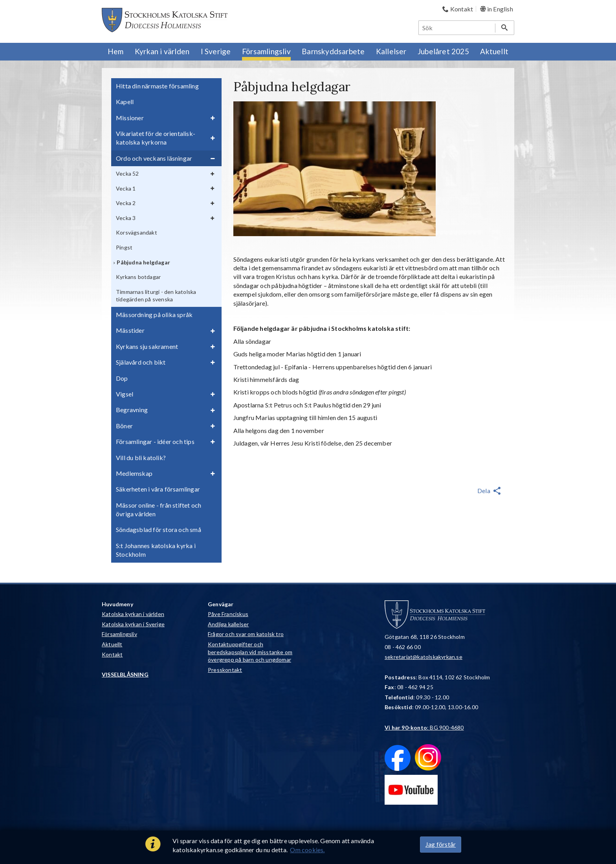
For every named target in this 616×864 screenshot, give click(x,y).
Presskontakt (225, 670)
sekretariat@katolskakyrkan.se (423, 657)
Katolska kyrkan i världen (133, 614)
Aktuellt (112, 644)
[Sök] (457, 28)
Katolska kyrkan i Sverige (133, 624)
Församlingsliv (119, 634)
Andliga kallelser (228, 624)
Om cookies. (307, 850)
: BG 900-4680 (424, 727)
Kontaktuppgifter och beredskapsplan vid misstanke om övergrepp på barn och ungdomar (250, 652)
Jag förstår (441, 844)
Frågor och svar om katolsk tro (246, 634)
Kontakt (112, 654)
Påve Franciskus (228, 614)
